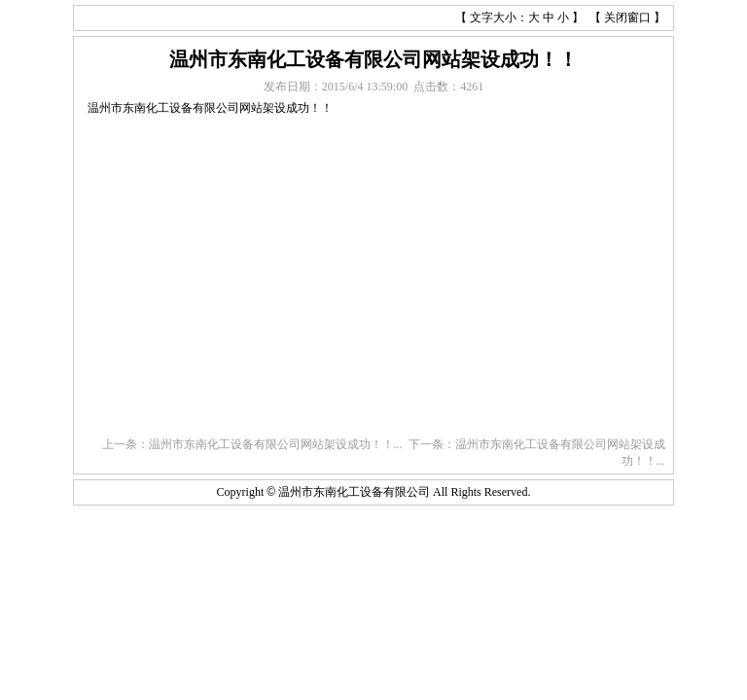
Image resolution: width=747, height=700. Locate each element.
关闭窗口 (627, 17)
